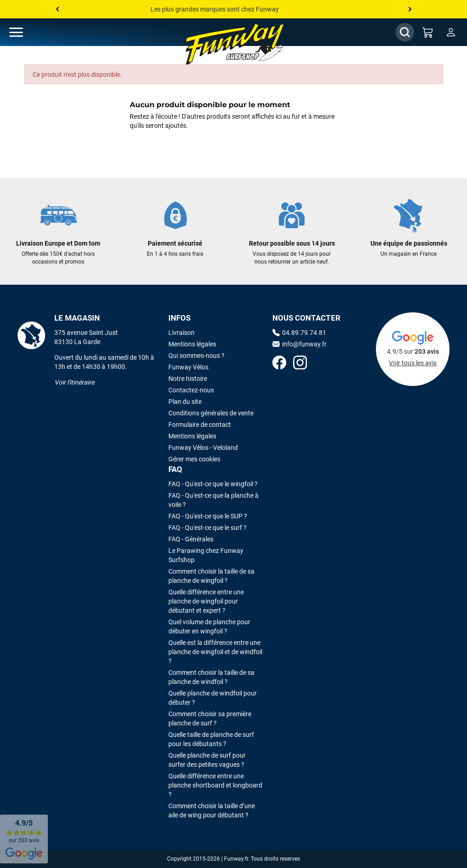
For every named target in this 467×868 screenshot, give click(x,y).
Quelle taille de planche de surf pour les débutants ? (211, 739)
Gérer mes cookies (194, 459)
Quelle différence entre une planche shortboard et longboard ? (215, 785)
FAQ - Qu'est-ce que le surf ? (208, 528)
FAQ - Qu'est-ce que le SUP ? (208, 516)
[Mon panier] (428, 32)
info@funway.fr (300, 344)
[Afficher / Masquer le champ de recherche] (405, 32)
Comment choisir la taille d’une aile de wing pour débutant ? (212, 811)
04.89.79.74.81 (299, 333)
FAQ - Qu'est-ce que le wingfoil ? (213, 484)
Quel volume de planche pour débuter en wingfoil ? (209, 627)
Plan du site (185, 402)
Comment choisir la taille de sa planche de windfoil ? (211, 677)
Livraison (182, 333)
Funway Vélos (188, 367)
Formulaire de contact (200, 425)
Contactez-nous (191, 390)
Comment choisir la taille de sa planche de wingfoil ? (211, 576)
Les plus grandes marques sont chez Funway (215, 9)
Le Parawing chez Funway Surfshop (206, 555)
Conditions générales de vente (211, 413)
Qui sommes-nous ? (196, 356)
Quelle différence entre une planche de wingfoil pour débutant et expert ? (206, 601)
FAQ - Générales (191, 539)
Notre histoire (188, 379)
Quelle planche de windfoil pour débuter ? (213, 698)
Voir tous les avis (413, 363)
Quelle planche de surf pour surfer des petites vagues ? (207, 760)
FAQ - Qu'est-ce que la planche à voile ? (213, 500)
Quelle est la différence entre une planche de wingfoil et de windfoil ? (215, 652)
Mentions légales (192, 344)
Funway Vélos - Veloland (203, 448)
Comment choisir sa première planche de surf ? (210, 719)
